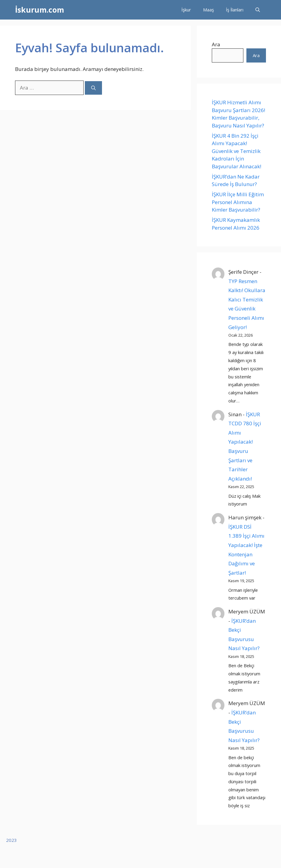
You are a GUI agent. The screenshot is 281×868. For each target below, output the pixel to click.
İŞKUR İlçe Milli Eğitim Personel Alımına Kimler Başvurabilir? (238, 202)
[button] (258, 10)
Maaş (208, 10)
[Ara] (93, 88)
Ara (216, 44)
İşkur (186, 10)
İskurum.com (40, 10)
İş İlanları (235, 10)
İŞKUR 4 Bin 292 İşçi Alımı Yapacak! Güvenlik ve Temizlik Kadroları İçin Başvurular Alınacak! (237, 151)
